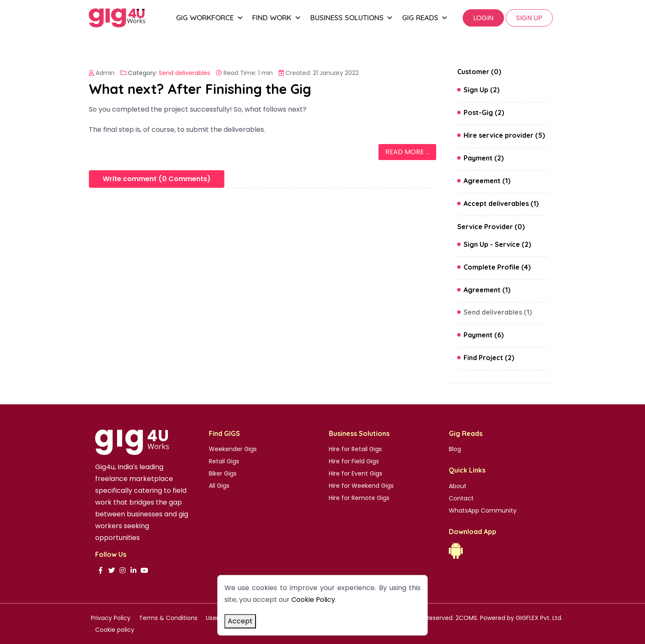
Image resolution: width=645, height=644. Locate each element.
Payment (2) (484, 158)
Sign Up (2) (481, 90)
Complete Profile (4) (497, 267)
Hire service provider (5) (504, 135)
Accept (240, 621)
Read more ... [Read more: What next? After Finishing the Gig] (407, 152)
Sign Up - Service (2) (497, 244)
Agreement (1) (487, 181)
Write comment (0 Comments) (157, 179)
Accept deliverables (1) (501, 203)
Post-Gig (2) (484, 112)
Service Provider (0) (491, 227)
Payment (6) (484, 335)
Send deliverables (184, 73)
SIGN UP (529, 18)
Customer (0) (479, 72)
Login (483, 18)
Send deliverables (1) (498, 312)
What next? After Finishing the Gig (200, 89)
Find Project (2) (489, 358)
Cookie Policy (313, 600)
